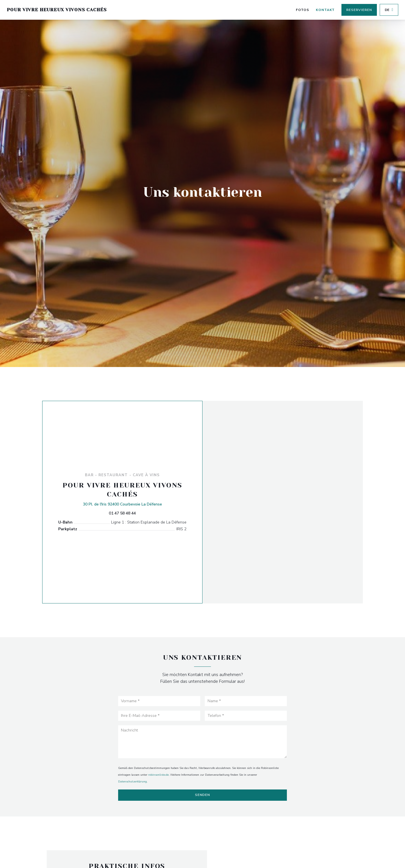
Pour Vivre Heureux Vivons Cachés (57, 10)
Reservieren (359, 10)
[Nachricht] (202, 742)
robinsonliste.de (158, 775)
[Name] (246, 701)
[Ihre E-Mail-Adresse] (159, 716)
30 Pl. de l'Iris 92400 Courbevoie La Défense (122, 504)
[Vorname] (159, 701)
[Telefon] (246, 716)
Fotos (302, 10)
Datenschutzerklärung (132, 782)
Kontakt (325, 10)
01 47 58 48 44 (122, 513)
